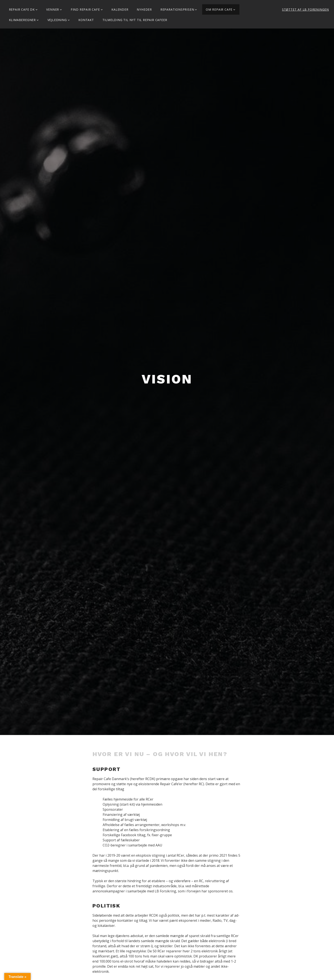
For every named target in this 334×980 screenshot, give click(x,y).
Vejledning (57, 20)
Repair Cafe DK (22, 9)
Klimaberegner (22, 20)
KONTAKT (86, 20)
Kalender (120, 9)
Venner (53, 9)
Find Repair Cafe (85, 9)
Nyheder (144, 9)
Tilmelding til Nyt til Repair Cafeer (135, 20)
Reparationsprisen (177, 9)
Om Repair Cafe (219, 9)
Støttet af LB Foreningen (305, 9)
